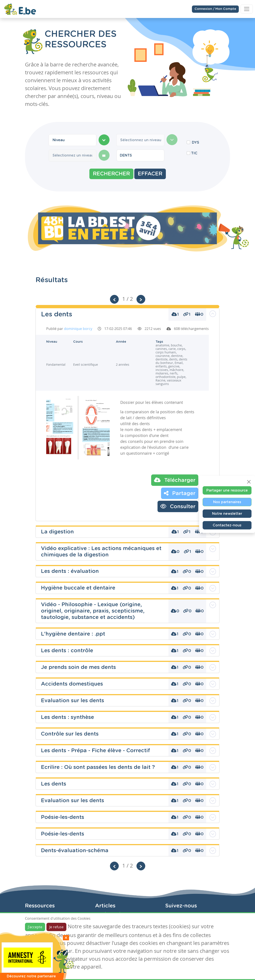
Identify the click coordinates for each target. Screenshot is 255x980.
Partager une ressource (227, 490)
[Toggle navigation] (247, 9)
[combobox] (73, 140)
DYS (196, 143)
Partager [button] (180, 493)
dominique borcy (78, 329)
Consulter (178, 506)
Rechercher (111, 174)
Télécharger (175, 480)
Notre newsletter (227, 514)
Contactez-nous (227, 525)
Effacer (150, 174)
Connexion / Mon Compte (215, 9)
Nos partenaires (227, 502)
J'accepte (35, 927)
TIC (194, 153)
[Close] (249, 482)
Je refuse (56, 927)
